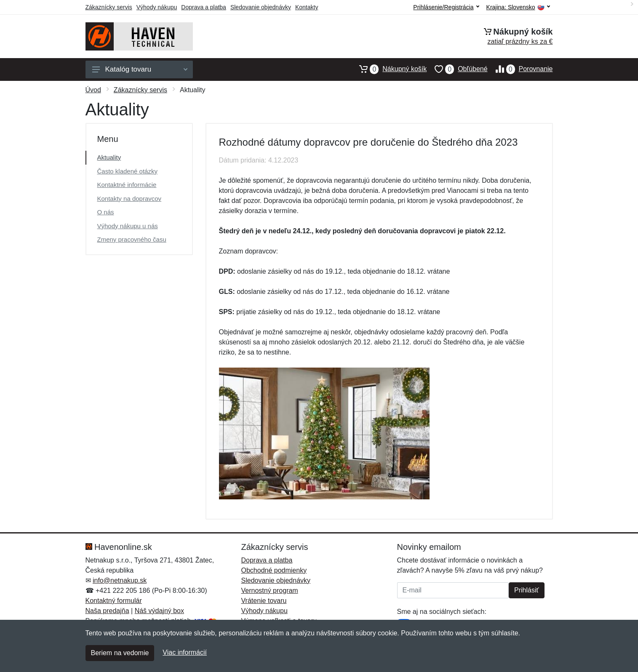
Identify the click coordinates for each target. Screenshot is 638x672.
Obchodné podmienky (274, 570)
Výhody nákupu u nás (128, 226)
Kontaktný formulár (114, 601)
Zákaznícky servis (109, 7)
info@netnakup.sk (120, 580)
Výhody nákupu (157, 7)
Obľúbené (457, 69)
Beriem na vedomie (120, 653)
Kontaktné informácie (127, 185)
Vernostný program (270, 591)
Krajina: (518, 7)
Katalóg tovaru (140, 69)
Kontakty (307, 7)
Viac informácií (185, 652)
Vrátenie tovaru (264, 601)
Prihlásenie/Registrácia (446, 7)
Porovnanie (520, 69)
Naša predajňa (107, 611)
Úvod (93, 90)
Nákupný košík (389, 69)
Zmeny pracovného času (132, 239)
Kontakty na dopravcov (129, 199)
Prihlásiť (526, 590)
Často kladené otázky (127, 171)
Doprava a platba (204, 7)
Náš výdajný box (159, 611)
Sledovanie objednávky (261, 7)
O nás (106, 212)
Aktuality (109, 157)
